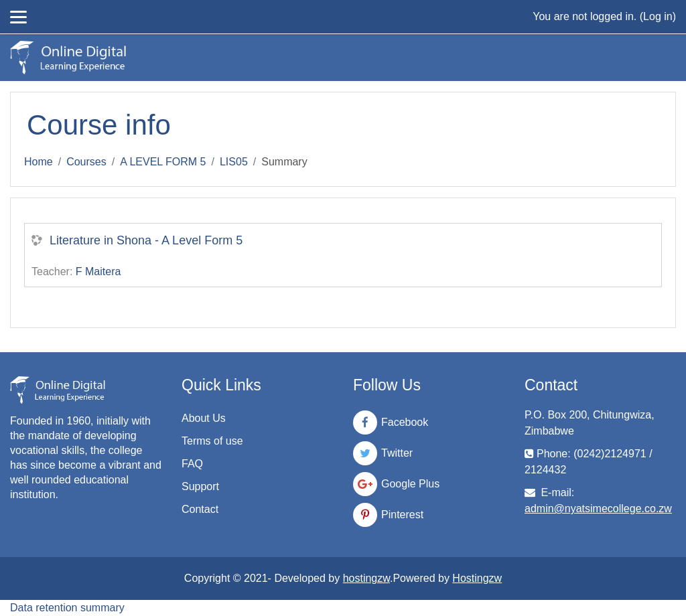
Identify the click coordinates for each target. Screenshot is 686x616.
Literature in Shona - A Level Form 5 (146, 240)
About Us (204, 418)
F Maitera (98, 272)
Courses (86, 162)
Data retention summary (67, 608)
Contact (200, 509)
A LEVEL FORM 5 (163, 162)
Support (200, 486)
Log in (658, 16)
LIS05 (234, 162)
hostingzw (366, 578)
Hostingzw (477, 578)
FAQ (192, 464)
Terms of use (212, 441)
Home (39, 162)
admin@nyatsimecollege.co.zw (598, 509)
